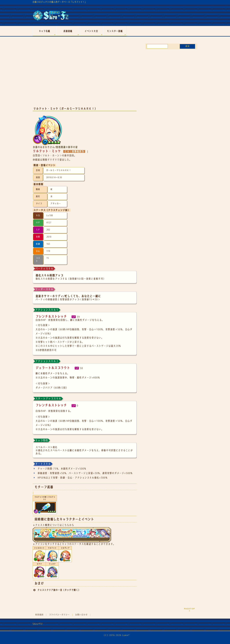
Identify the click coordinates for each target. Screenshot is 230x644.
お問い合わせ (81, 615)
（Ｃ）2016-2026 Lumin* (116, 635)
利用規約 (39, 615)
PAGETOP (189, 609)
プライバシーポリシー (59, 615)
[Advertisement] (85, 76)
